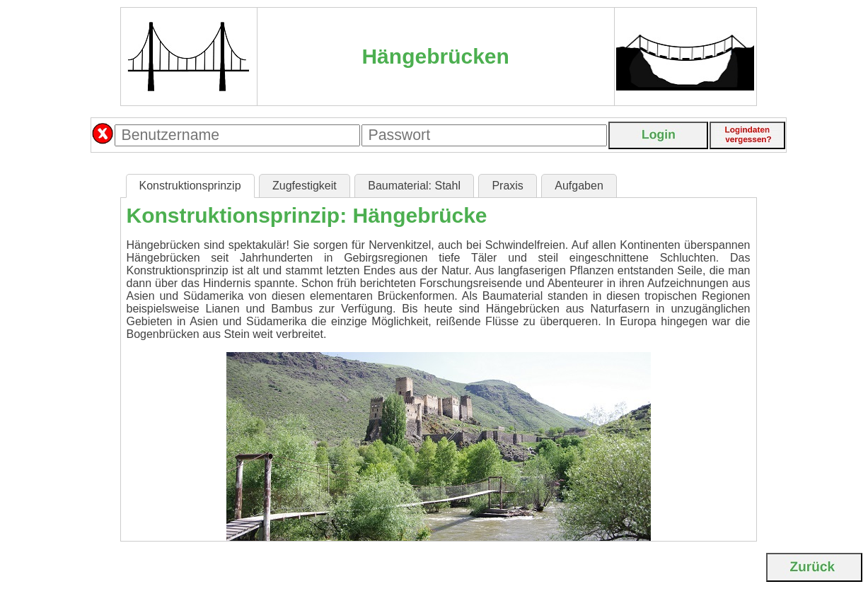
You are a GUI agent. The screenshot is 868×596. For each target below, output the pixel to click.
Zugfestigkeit (305, 186)
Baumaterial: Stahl (414, 186)
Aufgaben (579, 186)
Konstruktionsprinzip (190, 186)
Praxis (507, 186)
